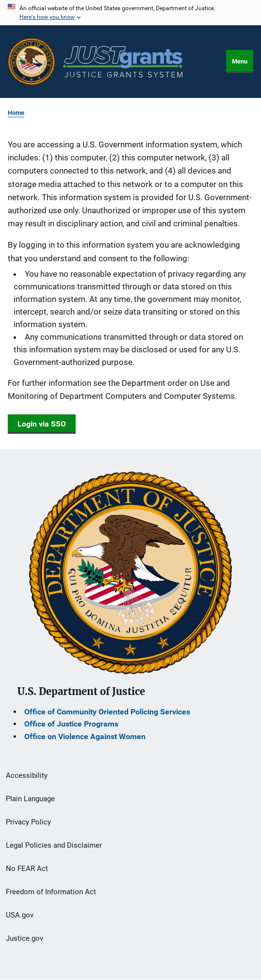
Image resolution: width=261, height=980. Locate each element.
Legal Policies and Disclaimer (54, 845)
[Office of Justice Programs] (32, 62)
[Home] (123, 62)
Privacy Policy (28, 822)
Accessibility (27, 775)
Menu (240, 61)
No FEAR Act (27, 869)
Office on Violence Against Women (85, 736)
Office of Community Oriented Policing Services (107, 712)
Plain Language (30, 799)
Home (16, 113)
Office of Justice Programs (71, 724)
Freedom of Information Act (51, 892)
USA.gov (20, 915)
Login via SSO (42, 424)
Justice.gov (24, 938)
